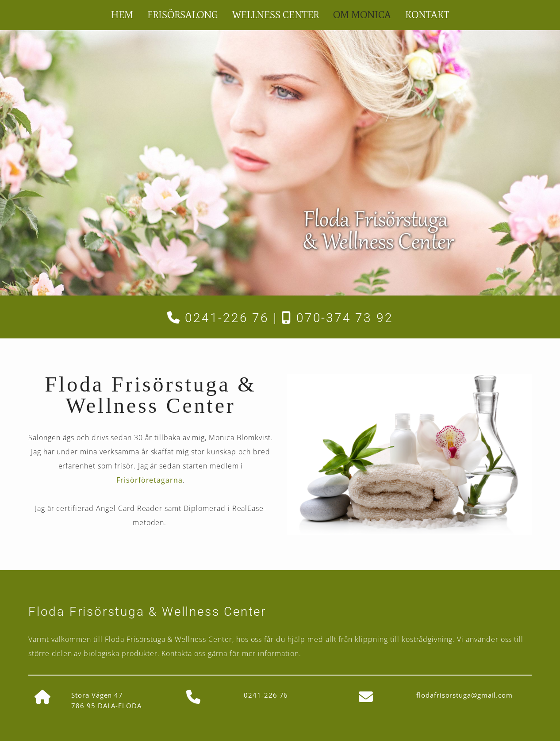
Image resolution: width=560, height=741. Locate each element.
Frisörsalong (183, 15)
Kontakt (427, 15)
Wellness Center (276, 15)
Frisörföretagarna (150, 480)
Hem (122, 15)
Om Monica (362, 15)
